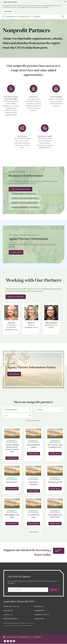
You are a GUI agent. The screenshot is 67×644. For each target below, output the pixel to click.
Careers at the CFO (42, 615)
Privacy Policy (7, 625)
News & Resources (11, 619)
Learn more (16, 252)
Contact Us (8, 615)
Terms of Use (15, 625)
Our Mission (39, 611)
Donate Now (58, 551)
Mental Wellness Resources (25, 203)
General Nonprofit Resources (26, 207)
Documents (12, 363)
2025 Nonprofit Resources (24, 194)
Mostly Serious (28, 625)
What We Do (39, 606)
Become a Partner (16, 297)
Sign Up (54, 590)
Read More (14, 374)
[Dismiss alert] (65, 2)
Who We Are (8, 611)
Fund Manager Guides (21, 189)
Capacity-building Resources (25, 198)
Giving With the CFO (11, 606)
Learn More (8, 11)
